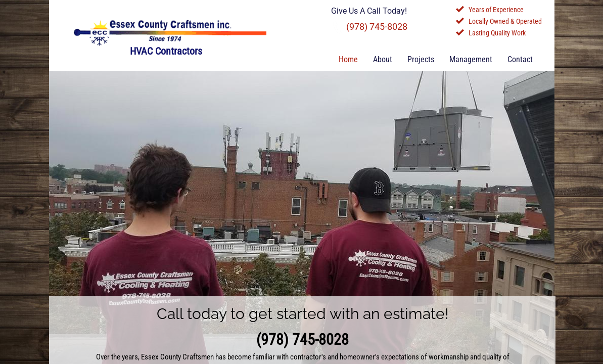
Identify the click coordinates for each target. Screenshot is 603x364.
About (383, 59)
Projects (421, 59)
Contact (520, 59)
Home (348, 59)
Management (471, 59)
